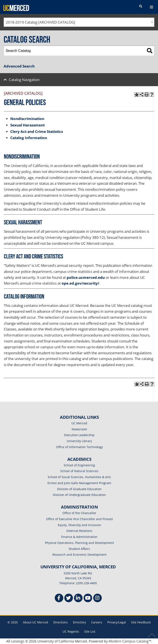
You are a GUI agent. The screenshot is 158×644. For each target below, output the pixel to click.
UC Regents (71, 631)
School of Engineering (79, 465)
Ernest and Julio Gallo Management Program (79, 483)
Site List (90, 631)
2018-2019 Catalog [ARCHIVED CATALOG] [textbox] (41, 22)
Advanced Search (19, 66)
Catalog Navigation (24, 80)
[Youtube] (88, 598)
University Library (79, 441)
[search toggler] (141, 6)
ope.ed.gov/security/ (80, 283)
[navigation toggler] (151, 7)
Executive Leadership (79, 435)
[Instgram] (97, 598)
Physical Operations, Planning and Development (79, 543)
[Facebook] (59, 598)
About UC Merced (35, 622)
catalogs (18, 641)
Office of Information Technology (79, 447)
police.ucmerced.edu (86, 277)
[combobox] (79, 22)
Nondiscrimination (27, 119)
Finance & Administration (79, 537)
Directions (61, 622)
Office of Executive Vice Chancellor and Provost (79, 519)
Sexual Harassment (27, 125)
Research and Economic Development (79, 555)
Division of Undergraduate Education (79, 495)
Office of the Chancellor (79, 513)
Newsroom (79, 429)
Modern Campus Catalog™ (130, 641)
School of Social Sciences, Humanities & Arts (79, 477)
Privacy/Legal (117, 622)
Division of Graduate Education (79, 489)
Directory (79, 622)
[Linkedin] (78, 598)
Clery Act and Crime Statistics (37, 131)
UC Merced (79, 423)
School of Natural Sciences (79, 471)
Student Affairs (79, 549)
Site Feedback (141, 622)
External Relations (79, 531)
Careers (97, 622)
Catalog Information (29, 138)
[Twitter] (69, 598)
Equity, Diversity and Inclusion (79, 525)
